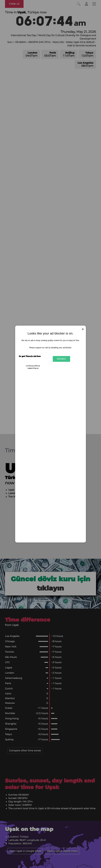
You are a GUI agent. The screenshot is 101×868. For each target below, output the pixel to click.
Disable (61, 359)
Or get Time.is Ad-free (30, 356)
